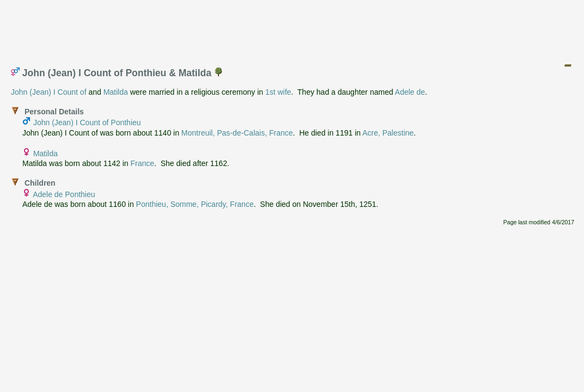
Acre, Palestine (388, 133)
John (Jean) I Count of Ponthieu (87, 122)
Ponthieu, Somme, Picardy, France (195, 204)
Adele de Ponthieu (64, 194)
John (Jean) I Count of (49, 92)
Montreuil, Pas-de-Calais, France (237, 133)
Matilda (116, 92)
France (142, 163)
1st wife (278, 92)
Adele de (410, 92)
